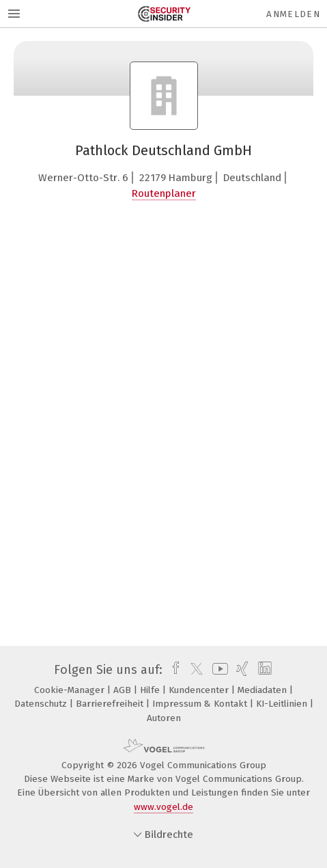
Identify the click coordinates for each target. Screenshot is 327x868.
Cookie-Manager (71, 690)
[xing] (241, 670)
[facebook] (172, 670)
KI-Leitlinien (283, 704)
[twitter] (193, 670)
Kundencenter (200, 690)
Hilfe (151, 690)
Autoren (164, 718)
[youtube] (218, 670)
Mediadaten (264, 690)
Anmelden (293, 14)
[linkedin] (263, 670)
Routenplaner (164, 193)
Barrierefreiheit (111, 704)
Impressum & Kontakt (201, 704)
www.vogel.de (163, 807)
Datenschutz (42, 704)
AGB (124, 690)
